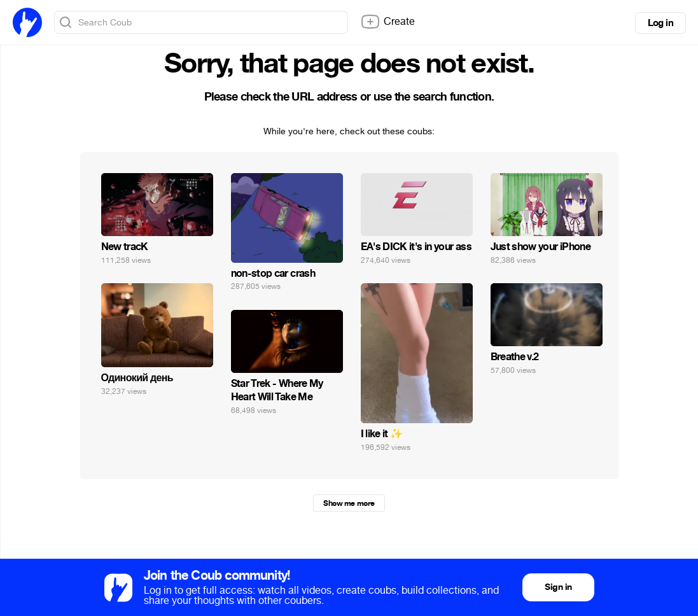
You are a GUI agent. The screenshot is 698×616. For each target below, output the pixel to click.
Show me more (349, 503)
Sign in (558, 587)
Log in (660, 23)
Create (387, 22)
